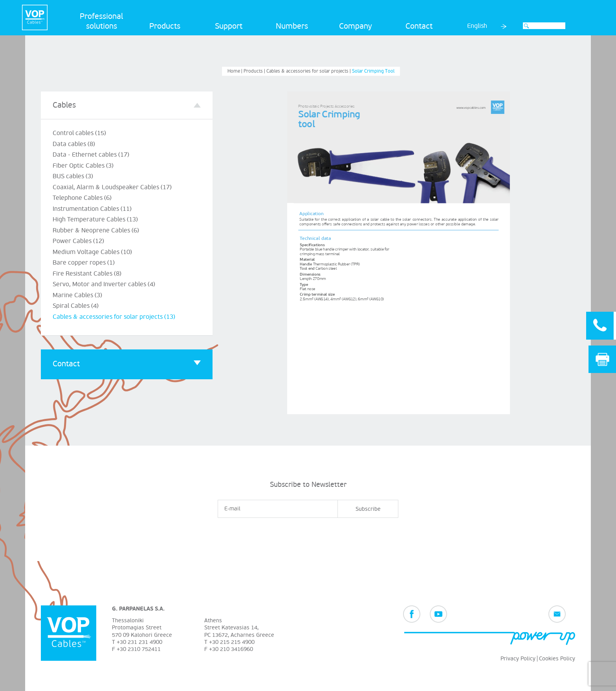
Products (165, 26)
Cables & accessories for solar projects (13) (114, 317)
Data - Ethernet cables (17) (91, 155)
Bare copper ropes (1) (84, 263)
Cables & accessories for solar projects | (309, 71)
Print (602, 359)
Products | (255, 71)
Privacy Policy (518, 659)
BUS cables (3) (73, 176)
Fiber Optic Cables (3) (83, 166)
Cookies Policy (557, 659)
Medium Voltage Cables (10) (92, 252)
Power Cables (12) (78, 241)
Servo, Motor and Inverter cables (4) (104, 284)
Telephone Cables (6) (82, 198)
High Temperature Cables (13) (95, 219)
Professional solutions (101, 21)
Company (356, 26)
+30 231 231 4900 (139, 642)
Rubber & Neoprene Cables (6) (96, 230)
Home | (236, 71)
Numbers (292, 26)
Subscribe (368, 509)
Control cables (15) (79, 133)
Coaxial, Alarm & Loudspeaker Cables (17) (112, 187)
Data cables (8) (74, 144)
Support (229, 26)
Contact (419, 26)
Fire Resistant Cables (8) (87, 274)
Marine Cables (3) (77, 295)
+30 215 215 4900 (232, 642)
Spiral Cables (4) (76, 306)
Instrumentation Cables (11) (92, 209)
